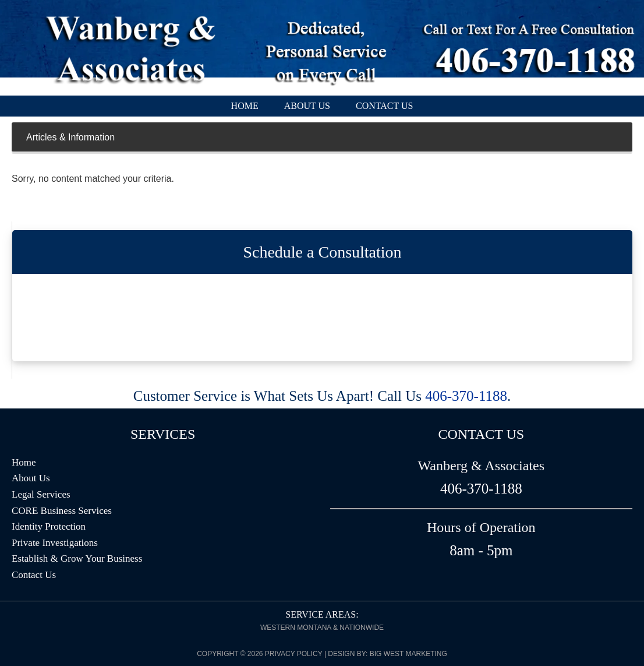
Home (24, 462)
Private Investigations (55, 543)
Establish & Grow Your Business (77, 558)
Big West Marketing (408, 654)
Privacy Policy (294, 654)
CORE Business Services (62, 511)
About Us (31, 478)
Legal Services (41, 494)
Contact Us (34, 575)
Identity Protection (49, 526)
